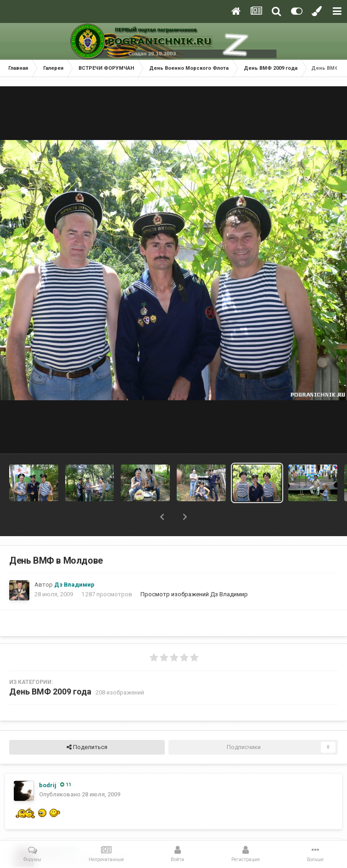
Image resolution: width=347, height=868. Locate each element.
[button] (162, 517)
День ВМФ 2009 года (50, 692)
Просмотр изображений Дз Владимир (194, 594)
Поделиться (87, 747)
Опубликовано (80, 794)
